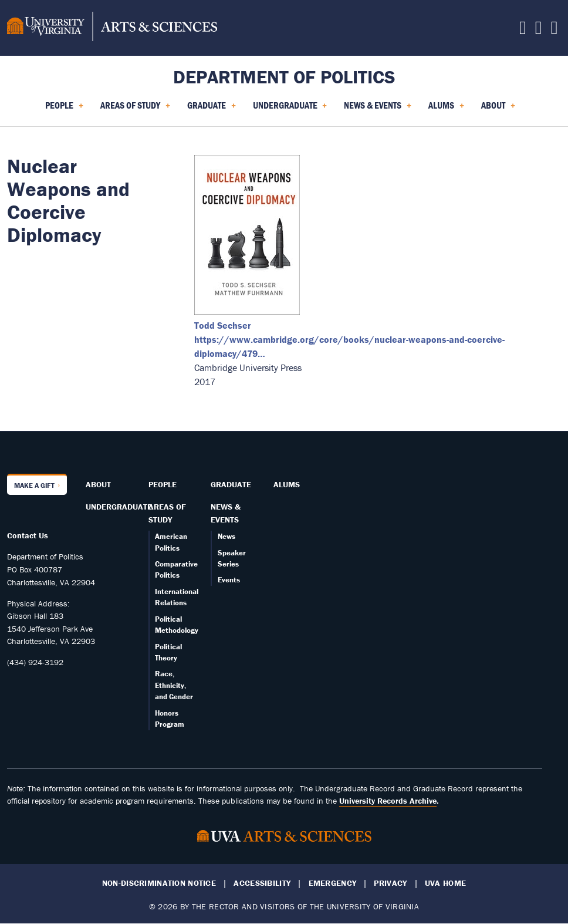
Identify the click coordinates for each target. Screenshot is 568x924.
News (226, 536)
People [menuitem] (64, 109)
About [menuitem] (498, 109)
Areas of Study (167, 513)
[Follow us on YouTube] (555, 31)
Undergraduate (119, 507)
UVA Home (445, 883)
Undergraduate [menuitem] (290, 109)
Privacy (390, 883)
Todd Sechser (223, 325)
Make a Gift (34, 485)
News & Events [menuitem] (378, 109)
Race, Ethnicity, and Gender (174, 685)
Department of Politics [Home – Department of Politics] (284, 77)
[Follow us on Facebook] (523, 31)
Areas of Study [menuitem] (135, 109)
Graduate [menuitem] (212, 109)
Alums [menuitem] (446, 109)
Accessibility (262, 883)
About (98, 484)
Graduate (231, 484)
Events (229, 580)
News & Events (226, 513)
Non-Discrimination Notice (159, 883)
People (163, 484)
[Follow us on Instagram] (539, 31)
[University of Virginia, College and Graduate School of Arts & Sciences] (112, 28)
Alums (287, 484)
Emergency (333, 883)
